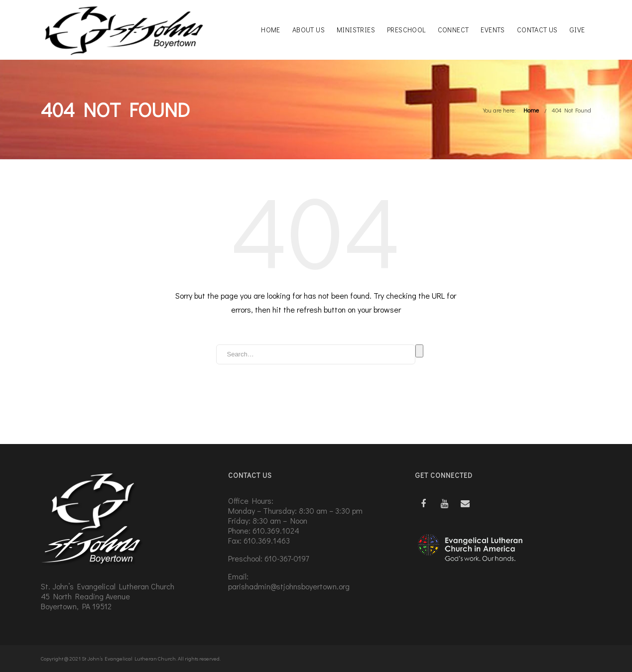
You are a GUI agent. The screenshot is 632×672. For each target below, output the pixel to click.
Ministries (356, 30)
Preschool (406, 30)
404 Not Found (571, 110)
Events (493, 30)
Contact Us (537, 30)
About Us (309, 30)
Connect (453, 30)
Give (577, 30)
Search (419, 351)
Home (271, 30)
